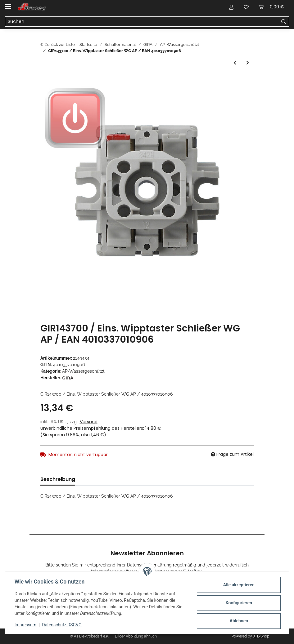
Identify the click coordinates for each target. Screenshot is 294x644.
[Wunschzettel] (246, 7)
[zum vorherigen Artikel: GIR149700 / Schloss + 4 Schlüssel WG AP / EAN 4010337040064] (235, 63)
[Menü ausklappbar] (8, 4)
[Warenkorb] (271, 7)
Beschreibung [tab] (58, 479)
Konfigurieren (238, 603)
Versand (89, 422)
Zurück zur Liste (60, 44)
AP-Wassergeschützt (83, 371)
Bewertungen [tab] (102, 479)
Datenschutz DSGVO (63, 625)
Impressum (26, 625)
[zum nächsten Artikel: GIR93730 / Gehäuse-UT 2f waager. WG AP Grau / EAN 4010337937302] (248, 63)
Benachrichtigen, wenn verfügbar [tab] (171, 479)
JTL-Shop (261, 636)
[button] (231, 7)
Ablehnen (238, 621)
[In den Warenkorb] (45, 81)
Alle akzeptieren (238, 585)
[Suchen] (142, 22)
